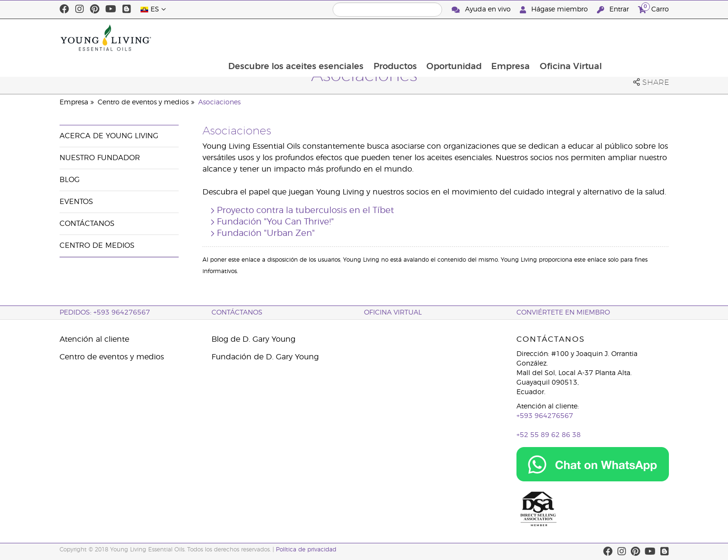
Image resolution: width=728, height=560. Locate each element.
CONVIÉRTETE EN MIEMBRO (563, 313)
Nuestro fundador (100, 158)
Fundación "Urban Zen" (266, 234)
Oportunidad (515, 38)
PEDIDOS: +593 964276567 (105, 313)
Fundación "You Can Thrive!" (275, 222)
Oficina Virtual (633, 38)
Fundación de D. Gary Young (265, 357)
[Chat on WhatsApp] (593, 464)
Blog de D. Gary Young (253, 339)
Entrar (614, 10)
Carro (653, 8)
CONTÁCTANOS (237, 313)
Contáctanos (87, 224)
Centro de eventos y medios (143, 102)
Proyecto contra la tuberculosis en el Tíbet (305, 211)
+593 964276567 (545, 416)
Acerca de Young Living (109, 136)
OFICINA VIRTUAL (393, 313)
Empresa (572, 38)
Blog (70, 180)
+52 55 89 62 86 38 (549, 435)
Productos (455, 38)
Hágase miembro (555, 10)
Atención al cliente (94, 339)
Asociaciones (219, 102)
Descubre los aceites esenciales (355, 38)
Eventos (76, 202)
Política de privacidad (306, 550)
